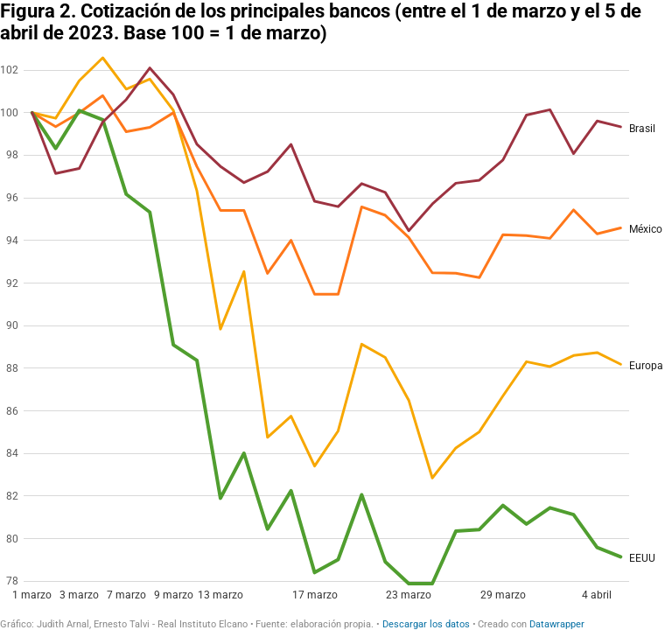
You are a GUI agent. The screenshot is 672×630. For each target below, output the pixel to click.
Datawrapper (557, 624)
